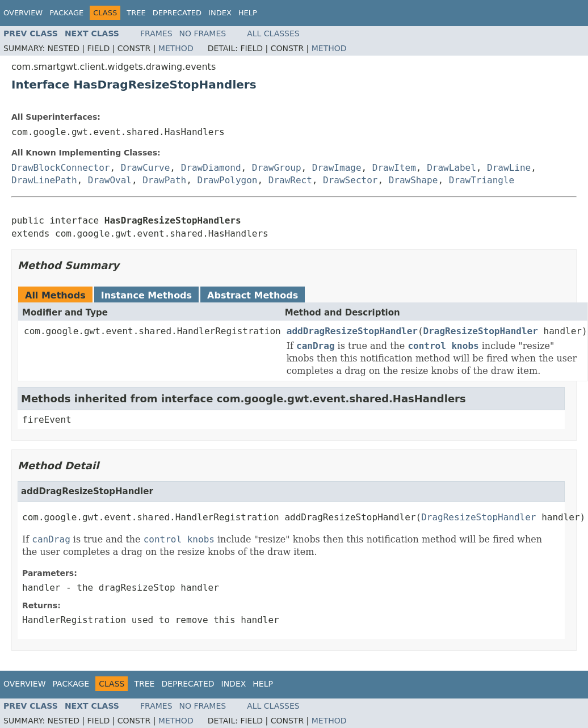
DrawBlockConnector (60, 168)
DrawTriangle (482, 180)
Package (66, 13)
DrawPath (164, 180)
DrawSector (350, 180)
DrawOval (110, 180)
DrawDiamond (211, 168)
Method (176, 48)
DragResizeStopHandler (481, 331)
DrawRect (290, 180)
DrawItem (394, 168)
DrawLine (509, 168)
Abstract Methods (253, 295)
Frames (156, 33)
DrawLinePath (44, 180)
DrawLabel (451, 168)
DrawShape (413, 180)
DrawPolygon (228, 180)
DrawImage (337, 168)
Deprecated (177, 13)
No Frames (203, 33)
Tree (136, 13)
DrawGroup (277, 168)
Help (248, 13)
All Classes (273, 33)
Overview (23, 13)
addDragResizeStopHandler (352, 331)
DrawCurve (146, 168)
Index (220, 13)
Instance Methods (146, 295)
